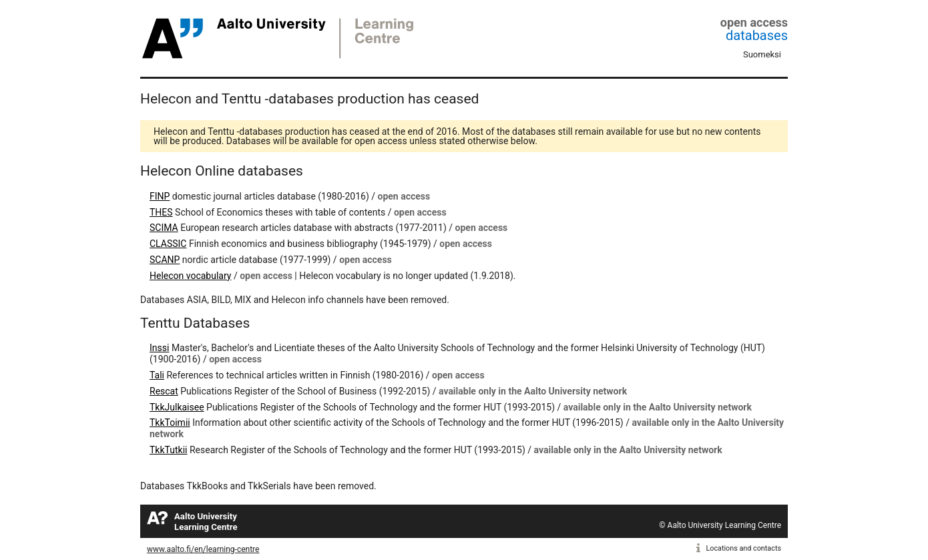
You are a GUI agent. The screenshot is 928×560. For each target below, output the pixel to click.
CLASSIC (168, 244)
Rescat (164, 391)
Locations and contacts (743, 548)
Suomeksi (762, 54)
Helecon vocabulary (190, 276)
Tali (157, 375)
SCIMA (164, 228)
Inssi (159, 348)
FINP (160, 196)
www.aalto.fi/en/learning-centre (203, 549)
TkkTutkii (168, 450)
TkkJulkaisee (177, 407)
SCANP (165, 260)
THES (161, 212)
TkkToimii (170, 423)
